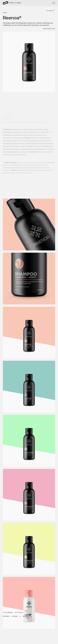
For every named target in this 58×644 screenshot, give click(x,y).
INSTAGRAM (6, 616)
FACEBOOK (15, 616)
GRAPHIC (5, 16)
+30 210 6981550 (8, 613)
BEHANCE (26, 616)
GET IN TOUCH (19, 613)
